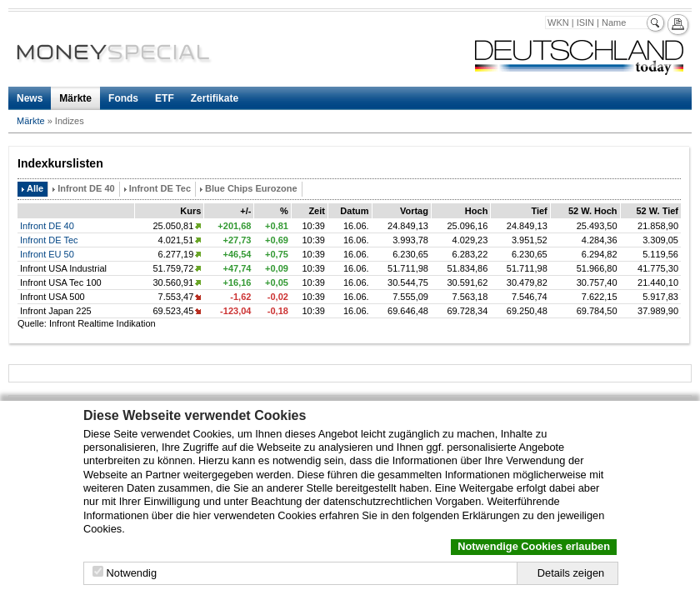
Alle (35, 188)
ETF (165, 98)
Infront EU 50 (47, 254)
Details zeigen (571, 573)
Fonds (123, 98)
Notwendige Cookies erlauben (534, 546)
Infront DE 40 (86, 188)
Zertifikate (215, 98)
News (30, 98)
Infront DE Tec (160, 188)
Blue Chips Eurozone (251, 188)
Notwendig (132, 573)
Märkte (75, 98)
